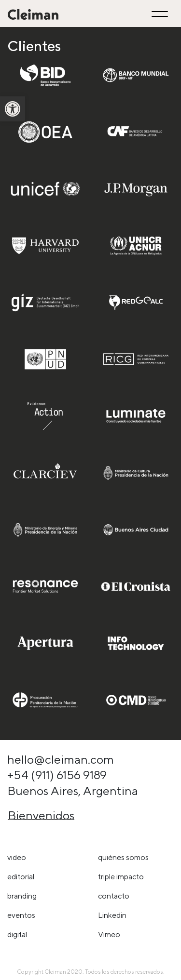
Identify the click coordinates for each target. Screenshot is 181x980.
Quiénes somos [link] (123, 857)
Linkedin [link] (112, 915)
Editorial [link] (21, 877)
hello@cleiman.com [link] (61, 759)
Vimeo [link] (109, 934)
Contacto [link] (114, 896)
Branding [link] (22, 896)
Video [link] (17, 857)
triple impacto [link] (121, 877)
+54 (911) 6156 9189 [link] (57, 775)
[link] (13, 109)
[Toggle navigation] (161, 14)
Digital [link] (17, 934)
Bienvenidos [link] (41, 815)
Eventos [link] (21, 915)
